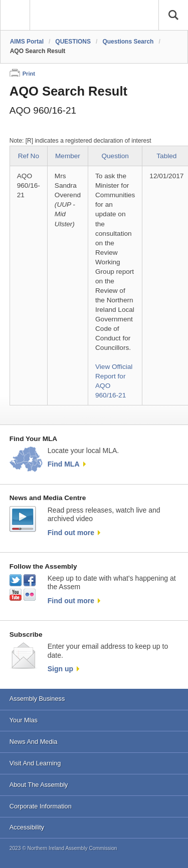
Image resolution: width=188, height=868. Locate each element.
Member (68, 156)
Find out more (71, 533)
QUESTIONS (73, 42)
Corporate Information (41, 806)
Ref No (29, 156)
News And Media (34, 742)
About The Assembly (39, 785)
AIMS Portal (27, 42)
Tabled (166, 156)
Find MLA (64, 464)
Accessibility (27, 827)
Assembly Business (37, 699)
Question (115, 156)
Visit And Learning (35, 763)
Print (29, 74)
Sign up (60, 669)
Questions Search (128, 42)
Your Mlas (24, 720)
